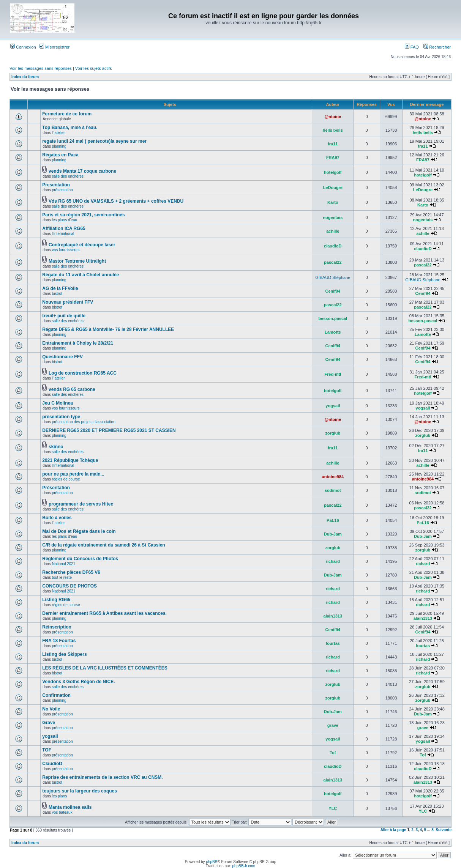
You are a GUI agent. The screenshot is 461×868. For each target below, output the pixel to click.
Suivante (444, 830)
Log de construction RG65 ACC (83, 373)
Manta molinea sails (70, 807)
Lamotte (333, 332)
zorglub (333, 433)
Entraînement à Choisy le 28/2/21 (78, 343)
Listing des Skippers (64, 654)
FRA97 (333, 158)
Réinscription (57, 627)
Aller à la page (393, 830)
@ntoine (333, 117)
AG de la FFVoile (60, 288)
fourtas (333, 643)
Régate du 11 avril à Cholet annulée (81, 275)
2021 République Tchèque (70, 460)
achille (333, 231)
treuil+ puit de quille (64, 316)
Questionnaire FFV (62, 357)
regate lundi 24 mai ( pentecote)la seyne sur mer (94, 141)
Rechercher (437, 47)
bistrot (57, 294)
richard (333, 561)
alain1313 (333, 616)
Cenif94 (333, 291)
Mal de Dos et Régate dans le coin (79, 531)
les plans (59, 796)
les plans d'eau (65, 220)
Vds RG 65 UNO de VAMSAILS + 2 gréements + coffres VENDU (116, 201)
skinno (56, 447)
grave (333, 725)
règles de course (66, 479)
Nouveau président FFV (68, 302)
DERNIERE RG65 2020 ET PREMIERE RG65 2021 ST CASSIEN (109, 430)
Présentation (56, 488)
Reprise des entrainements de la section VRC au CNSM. (102, 777)
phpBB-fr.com (244, 866)
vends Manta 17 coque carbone (82, 171)
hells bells (333, 130)
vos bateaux (62, 812)
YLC (333, 808)
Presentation (56, 185)
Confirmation (56, 695)
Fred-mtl (333, 374)
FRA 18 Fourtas (59, 641)
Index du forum (25, 77)
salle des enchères (68, 176)
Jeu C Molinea (58, 403)
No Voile (51, 709)
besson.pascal (333, 318)
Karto (333, 202)
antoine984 (333, 477)
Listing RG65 (56, 600)
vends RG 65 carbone (72, 389)
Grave (49, 723)
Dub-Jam (333, 534)
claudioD (333, 246)
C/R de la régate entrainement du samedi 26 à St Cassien (103, 545)
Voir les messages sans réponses (41, 68)
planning (59, 146)
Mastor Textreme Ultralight (77, 261)
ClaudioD (52, 764)
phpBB (212, 862)
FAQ (412, 47)
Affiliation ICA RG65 (64, 228)
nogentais (333, 217)
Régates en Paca (60, 155)
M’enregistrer (54, 47)
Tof (333, 753)
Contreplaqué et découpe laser (82, 245)
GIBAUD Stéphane (333, 277)
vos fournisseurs (66, 250)
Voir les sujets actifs (94, 68)
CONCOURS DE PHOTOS (69, 586)
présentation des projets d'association (84, 422)
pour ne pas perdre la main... (73, 474)
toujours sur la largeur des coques (80, 791)
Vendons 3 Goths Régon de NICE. (78, 682)
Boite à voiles (57, 518)
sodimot (333, 490)
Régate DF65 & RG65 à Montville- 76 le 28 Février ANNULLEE (108, 329)
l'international (63, 234)
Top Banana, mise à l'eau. (70, 128)
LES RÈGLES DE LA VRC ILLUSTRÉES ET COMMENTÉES (105, 668)
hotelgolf (333, 172)
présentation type (61, 417)
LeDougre (333, 187)
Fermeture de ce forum (67, 114)
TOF (47, 750)
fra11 (333, 144)
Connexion (23, 47)
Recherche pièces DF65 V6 (71, 572)
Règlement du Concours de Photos (80, 559)
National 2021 (64, 564)
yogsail (333, 406)
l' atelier (58, 133)
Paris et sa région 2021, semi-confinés (83, 215)
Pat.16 (333, 520)
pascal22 (333, 262)
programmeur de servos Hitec (81, 504)
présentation (62, 190)
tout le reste (62, 577)
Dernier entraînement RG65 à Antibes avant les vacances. (104, 613)
